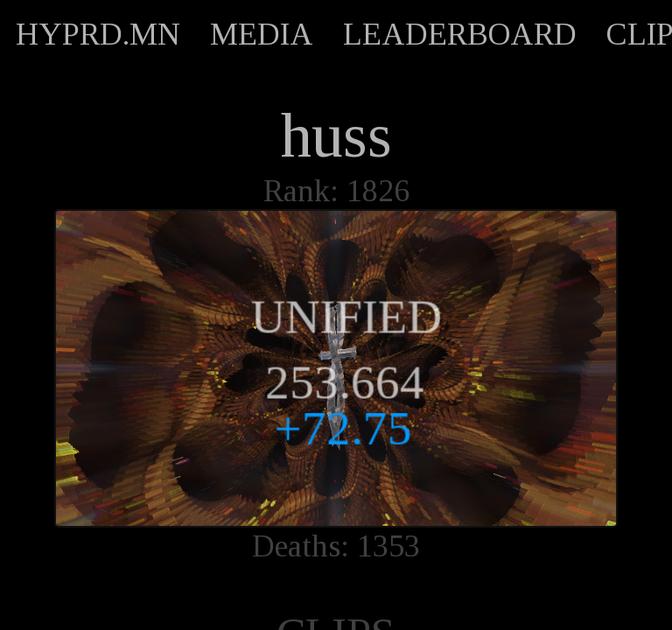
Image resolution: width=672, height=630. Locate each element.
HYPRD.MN (98, 34)
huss (336, 136)
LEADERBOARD (460, 34)
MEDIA (262, 34)
